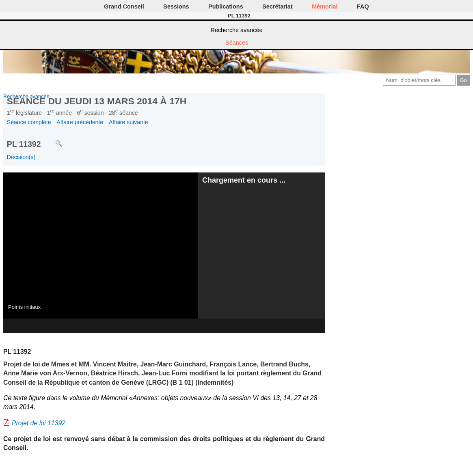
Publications (226, 6)
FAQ (363, 6)
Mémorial (325, 6)
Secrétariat (277, 6)
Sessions (176, 6)
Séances (237, 43)
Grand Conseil (124, 6)
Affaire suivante (129, 122)
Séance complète (29, 122)
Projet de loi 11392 (39, 423)
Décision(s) (21, 157)
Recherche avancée (237, 30)
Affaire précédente (80, 122)
